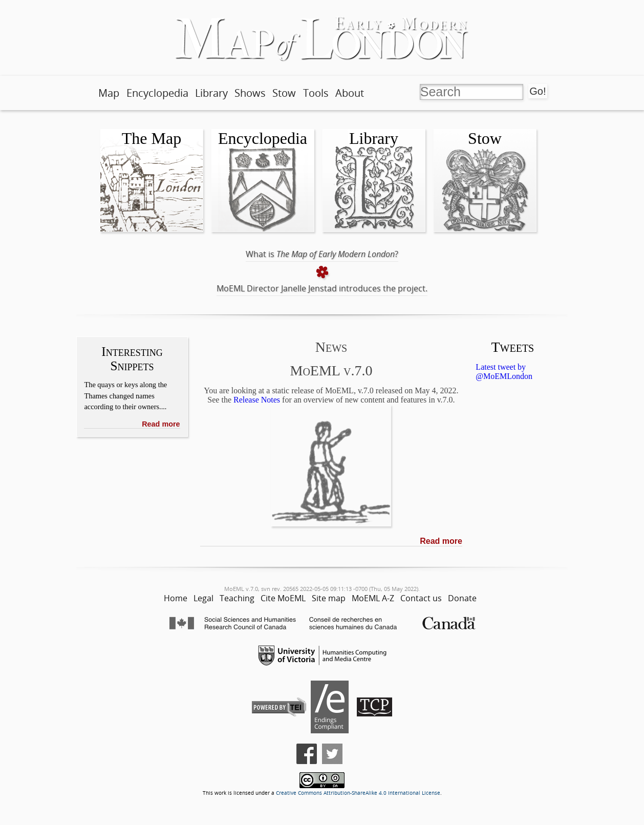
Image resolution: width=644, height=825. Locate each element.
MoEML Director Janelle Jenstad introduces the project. (322, 288)
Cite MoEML (283, 598)
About (350, 93)
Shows (250, 93)
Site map (329, 598)
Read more (161, 424)
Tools (316, 93)
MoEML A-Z (373, 598)
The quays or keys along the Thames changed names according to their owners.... (125, 396)
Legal (203, 598)
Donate (462, 598)
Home (176, 598)
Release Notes (257, 400)
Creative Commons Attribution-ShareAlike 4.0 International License (358, 793)
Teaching (237, 598)
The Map (152, 138)
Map (109, 93)
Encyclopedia (157, 93)
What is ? (322, 254)
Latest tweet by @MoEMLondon (504, 372)
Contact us (421, 598)
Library (211, 93)
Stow (284, 93)
